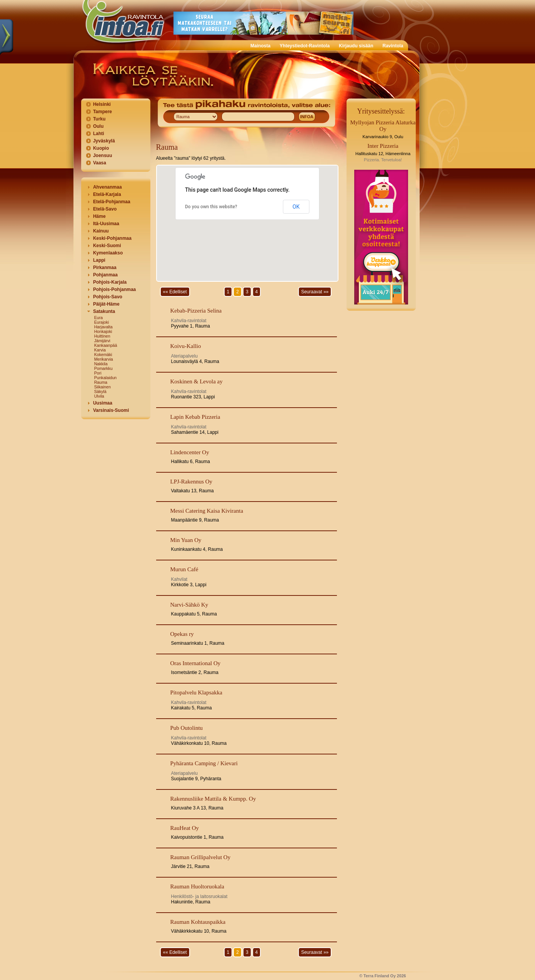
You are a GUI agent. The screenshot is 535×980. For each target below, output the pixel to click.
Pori (98, 373)
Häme (99, 216)
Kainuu (101, 231)
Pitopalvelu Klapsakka (196, 692)
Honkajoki (103, 331)
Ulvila (99, 396)
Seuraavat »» (315, 292)
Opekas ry (182, 634)
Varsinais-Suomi (111, 410)
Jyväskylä (104, 141)
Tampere (102, 112)
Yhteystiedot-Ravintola (305, 46)
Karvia (100, 350)
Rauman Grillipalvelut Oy (201, 857)
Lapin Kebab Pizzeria (195, 417)
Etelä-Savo (105, 209)
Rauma (101, 382)
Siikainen (102, 387)
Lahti (99, 134)
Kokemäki (103, 355)
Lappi (99, 260)
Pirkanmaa (105, 268)
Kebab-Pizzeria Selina (196, 311)
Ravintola (393, 46)
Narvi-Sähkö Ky (189, 605)
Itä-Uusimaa (106, 224)
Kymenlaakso (108, 253)
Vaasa (100, 163)
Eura (99, 318)
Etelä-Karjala (107, 194)
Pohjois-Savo (108, 297)
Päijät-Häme (106, 304)
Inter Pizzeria (383, 146)
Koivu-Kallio (186, 346)
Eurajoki (102, 322)
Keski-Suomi (107, 246)
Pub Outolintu (187, 728)
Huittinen (102, 336)
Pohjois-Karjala (110, 282)
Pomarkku (103, 368)
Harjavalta (103, 327)
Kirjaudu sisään (356, 46)
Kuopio (101, 148)
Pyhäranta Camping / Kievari (204, 763)
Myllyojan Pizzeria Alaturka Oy (383, 126)
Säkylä (100, 391)
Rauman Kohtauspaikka (198, 922)
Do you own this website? (211, 207)
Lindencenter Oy (190, 452)
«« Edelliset (175, 292)
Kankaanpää (106, 345)
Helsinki (102, 104)
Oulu (98, 126)
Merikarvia (104, 359)
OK (296, 207)
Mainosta (260, 46)
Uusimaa (103, 403)
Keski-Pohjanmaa (112, 238)
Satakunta (104, 311)
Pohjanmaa (105, 275)
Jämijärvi (102, 341)
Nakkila (101, 364)
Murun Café (184, 569)
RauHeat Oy (185, 828)
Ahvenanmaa (107, 187)
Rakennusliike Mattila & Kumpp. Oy (213, 799)
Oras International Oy (196, 663)
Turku (99, 119)
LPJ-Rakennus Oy (192, 482)
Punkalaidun (106, 378)
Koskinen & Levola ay (197, 381)
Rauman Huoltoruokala (197, 886)
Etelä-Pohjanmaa (112, 202)
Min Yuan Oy (186, 540)
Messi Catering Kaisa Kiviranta (207, 511)
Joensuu (102, 156)
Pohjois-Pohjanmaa (114, 289)
